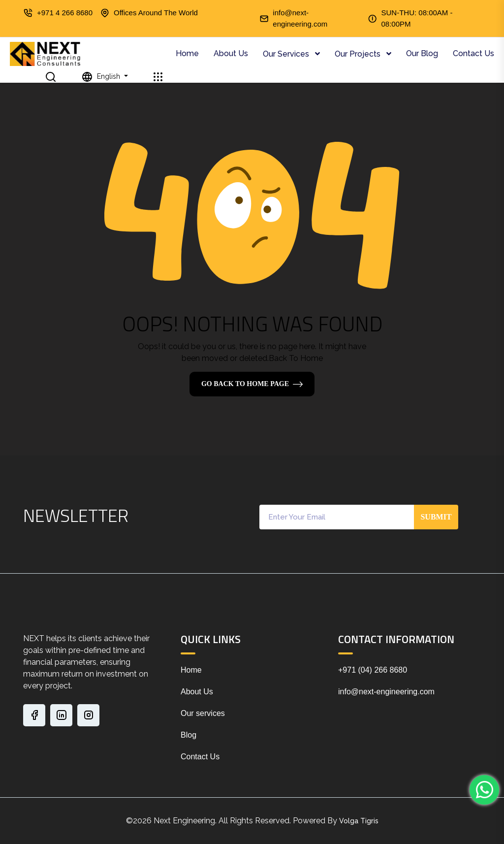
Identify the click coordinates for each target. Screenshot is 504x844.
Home (187, 53)
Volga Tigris (359, 821)
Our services (203, 713)
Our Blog (422, 53)
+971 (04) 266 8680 (373, 670)
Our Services (287, 54)
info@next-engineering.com (300, 18)
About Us (231, 53)
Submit (436, 517)
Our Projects (359, 54)
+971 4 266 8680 (65, 13)
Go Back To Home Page (245, 384)
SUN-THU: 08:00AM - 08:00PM (417, 18)
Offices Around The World (156, 13)
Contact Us (473, 53)
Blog (189, 735)
